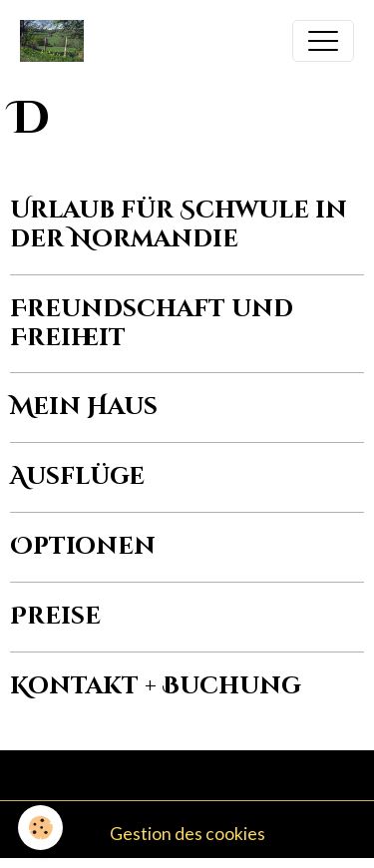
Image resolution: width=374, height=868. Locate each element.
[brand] (57, 41)
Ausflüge (77, 477)
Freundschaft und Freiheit (152, 324)
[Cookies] (40, 828)
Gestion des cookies (187, 834)
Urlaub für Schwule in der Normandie (179, 225)
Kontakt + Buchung (156, 686)
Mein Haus (84, 407)
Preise (55, 617)
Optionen (83, 547)
